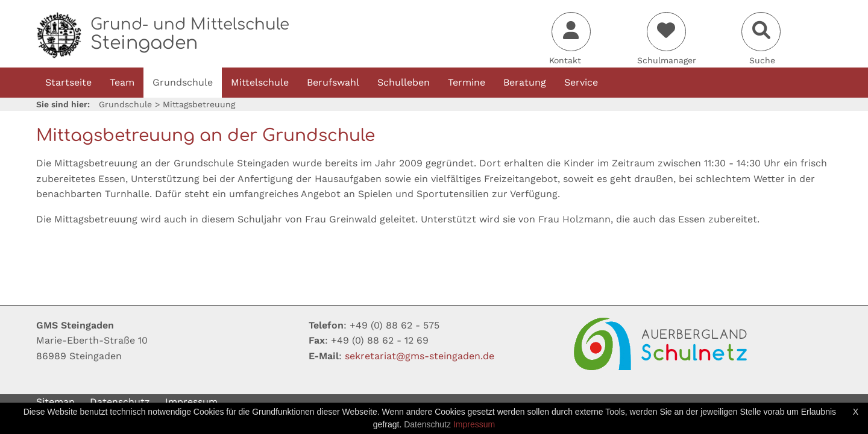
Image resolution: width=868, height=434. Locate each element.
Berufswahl (333, 82)
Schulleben (404, 82)
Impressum (191, 402)
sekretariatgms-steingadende (420, 356)
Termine (467, 82)
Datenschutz (120, 402)
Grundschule (183, 82)
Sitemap (55, 402)
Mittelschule (260, 82)
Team (122, 82)
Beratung (525, 82)
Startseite (68, 82)
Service (581, 82)
